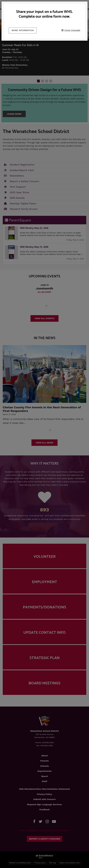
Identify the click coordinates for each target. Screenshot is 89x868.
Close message (72, 30)
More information (23, 30)
